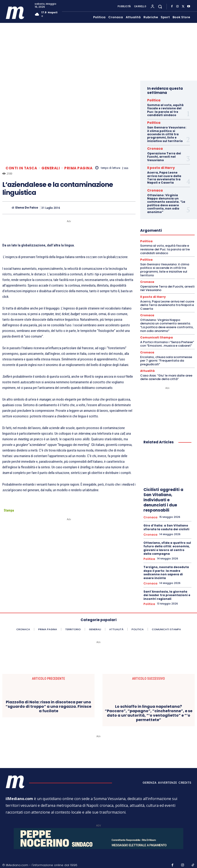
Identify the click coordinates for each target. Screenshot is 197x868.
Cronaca (153, 147)
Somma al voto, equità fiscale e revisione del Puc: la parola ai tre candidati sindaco (165, 109)
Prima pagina (78, 168)
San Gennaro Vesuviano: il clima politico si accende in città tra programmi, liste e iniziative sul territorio (167, 133)
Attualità (147, 365)
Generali (51, 168)
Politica (152, 100)
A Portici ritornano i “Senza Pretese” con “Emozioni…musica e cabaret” (167, 338)
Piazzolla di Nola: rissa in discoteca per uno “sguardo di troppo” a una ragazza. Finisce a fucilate (48, 698)
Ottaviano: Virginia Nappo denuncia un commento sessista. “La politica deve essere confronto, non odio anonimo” (166, 200)
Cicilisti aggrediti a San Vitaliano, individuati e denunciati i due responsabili (163, 494)
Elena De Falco (27, 208)
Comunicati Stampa (155, 332)
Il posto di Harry (158, 166)
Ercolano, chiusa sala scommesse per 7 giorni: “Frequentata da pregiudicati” (166, 355)
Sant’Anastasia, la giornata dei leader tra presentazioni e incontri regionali (167, 587)
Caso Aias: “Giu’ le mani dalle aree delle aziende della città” (166, 371)
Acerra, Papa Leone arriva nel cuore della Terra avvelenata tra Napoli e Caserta (164, 175)
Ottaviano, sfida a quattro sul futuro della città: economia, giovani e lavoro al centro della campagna (167, 541)
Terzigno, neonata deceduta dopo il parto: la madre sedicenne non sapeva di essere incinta (166, 565)
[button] (160, 6)
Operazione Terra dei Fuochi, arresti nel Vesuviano (164, 155)
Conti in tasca (21, 168)
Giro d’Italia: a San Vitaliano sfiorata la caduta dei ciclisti (166, 521)
